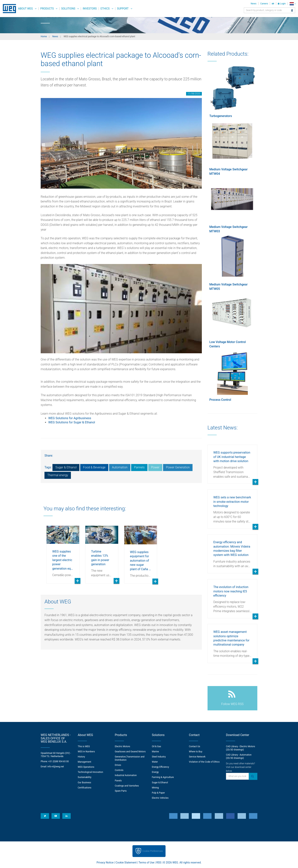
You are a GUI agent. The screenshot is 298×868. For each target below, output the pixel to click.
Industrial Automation (126, 775)
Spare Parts (121, 791)
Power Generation (178, 467)
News (254, 4)
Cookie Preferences (153, 851)
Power (155, 467)
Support (123, 9)
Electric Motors (122, 746)
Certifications (84, 788)
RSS (159, 862)
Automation (120, 467)
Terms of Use (146, 862)
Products (47, 9)
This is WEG (84, 746)
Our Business (84, 783)
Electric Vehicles (160, 798)
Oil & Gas (156, 746)
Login (282, 4)
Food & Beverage (94, 467)
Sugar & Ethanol (66, 467)
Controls (119, 770)
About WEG (25, 9)
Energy (155, 772)
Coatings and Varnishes (127, 786)
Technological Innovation (90, 772)
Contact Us (195, 746)
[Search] (292, 11)
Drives (118, 765)
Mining (155, 788)
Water (155, 762)
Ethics (105, 9)
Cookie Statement (126, 862)
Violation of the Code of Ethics (204, 762)
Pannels (139, 467)
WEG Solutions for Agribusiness (70, 418)
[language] (293, 4)
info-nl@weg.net (56, 767)
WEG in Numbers (86, 752)
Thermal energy (58, 475)
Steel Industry (159, 757)
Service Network (197, 757)
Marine (155, 752)
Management (84, 762)
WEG (8, 9)
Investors (90, 9)
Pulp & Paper (158, 793)
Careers (264, 4)
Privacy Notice (105, 862)
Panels (118, 781)
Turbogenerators (221, 116)
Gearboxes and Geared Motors (130, 752)
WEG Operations (86, 767)
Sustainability (85, 777)
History (81, 757)
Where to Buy (196, 752)
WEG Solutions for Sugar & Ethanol (72, 422)
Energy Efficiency (160, 767)
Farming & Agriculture (163, 777)
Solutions (68, 9)
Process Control (220, 400)
